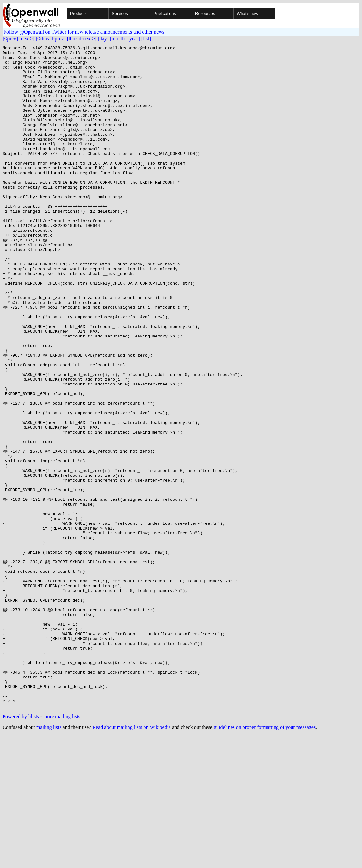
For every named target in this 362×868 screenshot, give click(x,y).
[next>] (27, 39)
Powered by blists (21, 849)
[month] (118, 39)
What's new (247, 14)
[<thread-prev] (50, 39)
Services (120, 14)
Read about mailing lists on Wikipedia (132, 860)
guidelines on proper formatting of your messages (265, 860)
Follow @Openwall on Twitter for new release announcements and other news (84, 32)
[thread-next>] (82, 39)
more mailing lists (62, 849)
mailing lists (49, 860)
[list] (146, 39)
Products (78, 14)
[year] (134, 39)
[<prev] (10, 39)
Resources (205, 14)
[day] (103, 39)
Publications (165, 14)
